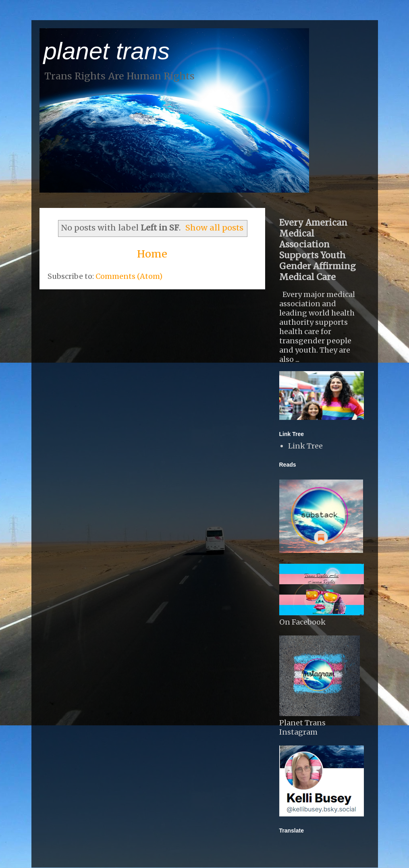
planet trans (107, 51)
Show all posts (214, 228)
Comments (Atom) (129, 276)
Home (152, 254)
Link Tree (305, 446)
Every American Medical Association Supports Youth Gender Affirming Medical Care (318, 250)
